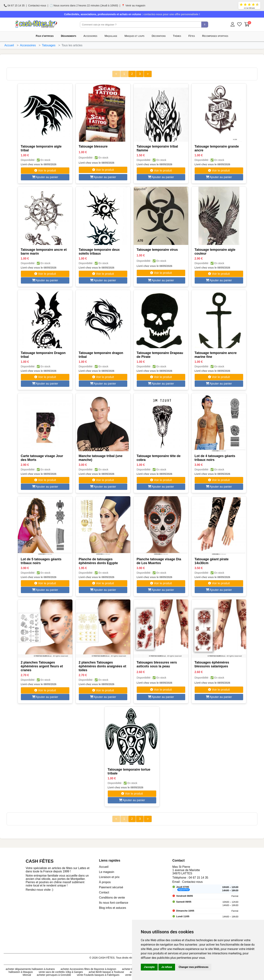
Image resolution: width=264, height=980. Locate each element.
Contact (104, 892)
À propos (105, 882)
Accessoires (90, 36)
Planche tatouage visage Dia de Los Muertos (159, 561)
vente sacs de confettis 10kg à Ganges (61, 972)
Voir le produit (45, 171)
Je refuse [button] (167, 967)
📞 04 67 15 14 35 (14, 5)
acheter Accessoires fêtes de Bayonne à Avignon (88, 969)
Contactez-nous (37, 5)
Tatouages (49, 45)
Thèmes (177, 36)
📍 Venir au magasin (133, 5)
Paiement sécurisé (111, 887)
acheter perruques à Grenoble (54, 975)
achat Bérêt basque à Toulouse (106, 972)
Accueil (9, 45)
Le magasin (107, 872)
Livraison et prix (109, 877)
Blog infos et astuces (113, 908)
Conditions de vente (112, 898)
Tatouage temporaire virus (157, 250)
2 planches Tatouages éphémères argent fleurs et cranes (42, 666)
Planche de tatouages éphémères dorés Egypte (98, 561)
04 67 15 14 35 (198, 878)
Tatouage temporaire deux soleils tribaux (99, 252)
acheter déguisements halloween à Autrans (30, 969)
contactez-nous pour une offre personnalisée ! (172, 14)
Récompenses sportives (215, 36)
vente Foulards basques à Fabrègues (98, 975)
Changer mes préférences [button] (194, 967)
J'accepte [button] (149, 967)
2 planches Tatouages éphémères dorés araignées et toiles (102, 666)
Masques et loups (134, 36)
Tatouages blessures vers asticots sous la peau (157, 664)
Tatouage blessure (93, 146)
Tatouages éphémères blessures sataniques (212, 664)
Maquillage (111, 36)
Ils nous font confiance (114, 903)
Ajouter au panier (45, 177)
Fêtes (192, 36)
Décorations (159, 36)
